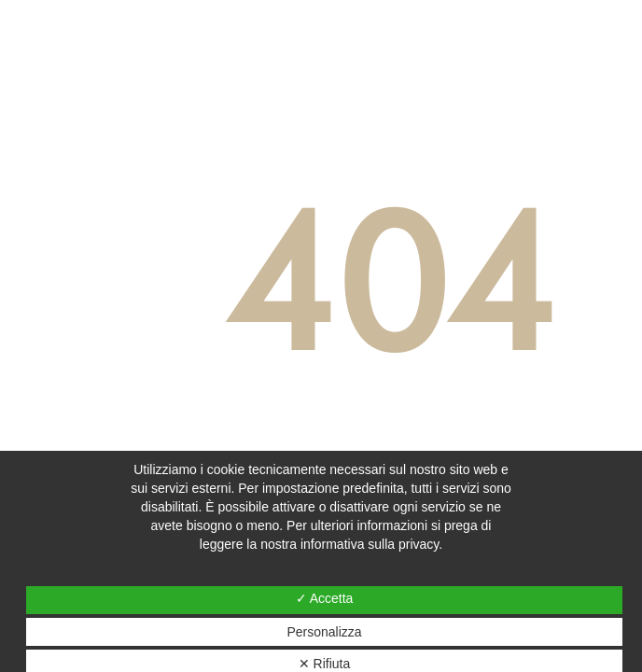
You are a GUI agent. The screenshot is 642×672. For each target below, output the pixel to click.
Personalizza (324, 632)
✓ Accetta (325, 598)
